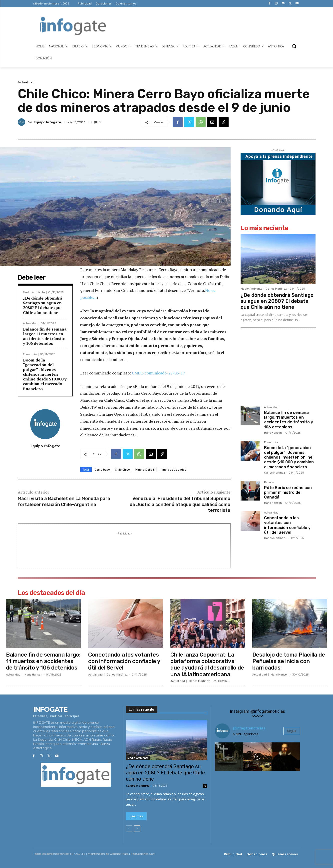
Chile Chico (122, 469)
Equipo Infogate (47, 122)
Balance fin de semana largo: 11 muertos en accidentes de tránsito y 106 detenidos (45, 336)
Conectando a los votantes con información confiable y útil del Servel (287, 525)
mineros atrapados (173, 469)
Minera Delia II (145, 469)
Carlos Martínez (276, 289)
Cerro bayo (102, 469)
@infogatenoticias (249, 728)
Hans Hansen (273, 433)
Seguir (292, 731)
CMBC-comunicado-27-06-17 (159, 373)
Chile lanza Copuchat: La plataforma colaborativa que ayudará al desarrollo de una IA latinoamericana (207, 665)
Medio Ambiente (34, 292)
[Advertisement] (207, 25)
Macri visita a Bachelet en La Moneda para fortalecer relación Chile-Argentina (64, 501)
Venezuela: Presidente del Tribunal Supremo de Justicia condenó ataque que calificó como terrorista (180, 504)
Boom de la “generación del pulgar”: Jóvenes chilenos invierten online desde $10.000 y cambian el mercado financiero (45, 374)
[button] (294, 46)
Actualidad (26, 82)
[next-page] (137, 829)
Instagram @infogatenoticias (257, 711)
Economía (30, 354)
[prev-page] (129, 829)
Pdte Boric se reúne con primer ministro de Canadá (288, 492)
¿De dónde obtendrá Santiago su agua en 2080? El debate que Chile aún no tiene (43, 305)
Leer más (136, 816)
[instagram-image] (229, 757)
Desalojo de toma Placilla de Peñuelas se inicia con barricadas (289, 661)
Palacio (269, 483)
